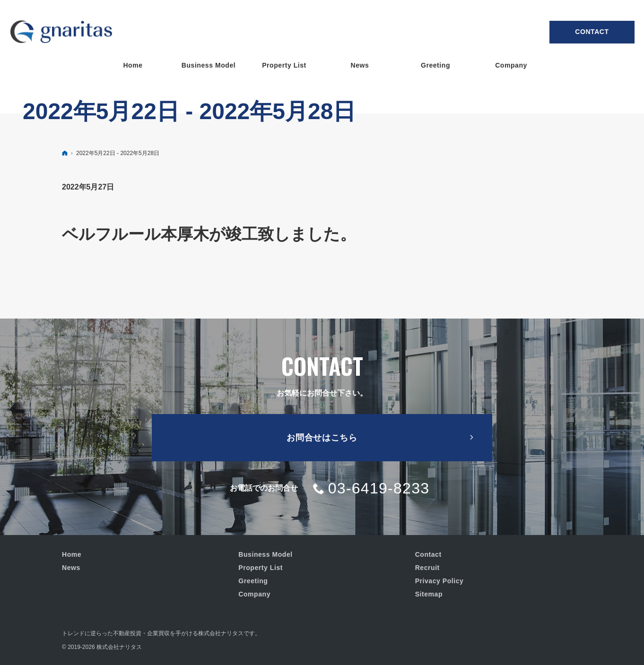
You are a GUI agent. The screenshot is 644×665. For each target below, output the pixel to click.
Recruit (427, 568)
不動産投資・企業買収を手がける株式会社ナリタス (178, 633)
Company (254, 594)
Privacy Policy (439, 581)
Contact (592, 32)
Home (72, 554)
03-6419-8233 (379, 488)
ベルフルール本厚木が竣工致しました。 (209, 234)
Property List (261, 568)
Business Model (265, 554)
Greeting (253, 581)
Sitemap (429, 594)
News (71, 568)
